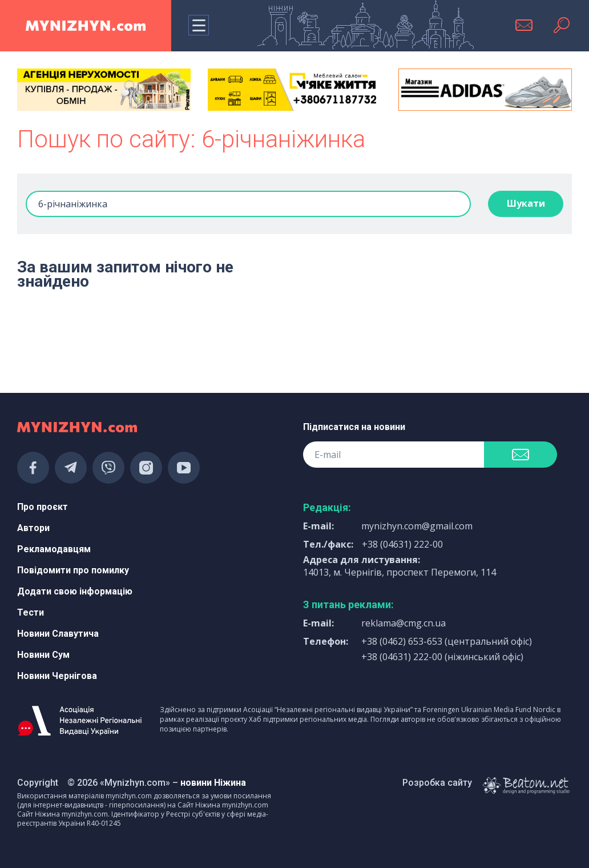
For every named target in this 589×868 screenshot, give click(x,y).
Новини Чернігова (57, 676)
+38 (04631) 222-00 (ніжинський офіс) (442, 657)
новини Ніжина (213, 783)
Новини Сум (43, 655)
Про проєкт (43, 507)
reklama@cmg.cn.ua (404, 623)
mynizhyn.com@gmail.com (417, 526)
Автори (33, 528)
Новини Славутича (58, 634)
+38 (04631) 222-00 (402, 544)
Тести (31, 612)
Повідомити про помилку (73, 570)
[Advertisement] (104, 340)
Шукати (526, 203)
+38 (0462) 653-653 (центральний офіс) (447, 641)
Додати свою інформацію (75, 591)
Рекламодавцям (54, 549)
